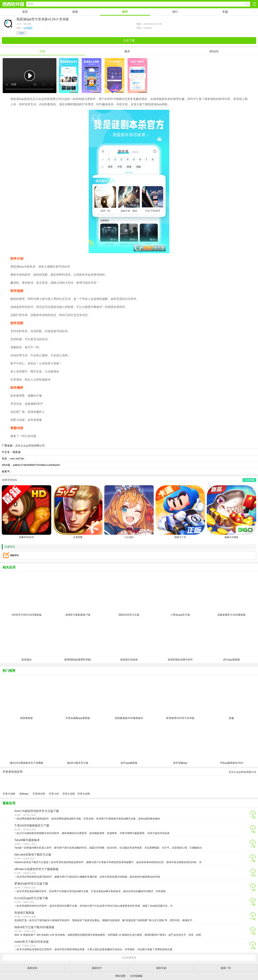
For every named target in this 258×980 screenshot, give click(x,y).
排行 (175, 12)
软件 (125, 12)
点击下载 (129, 40)
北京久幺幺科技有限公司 (30, 446)
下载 (253, 817)
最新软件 (97, 968)
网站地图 (120, 976)
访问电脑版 (136, 976)
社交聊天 (28, 28)
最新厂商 (226, 968)
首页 (25, 12)
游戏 (75, 12)
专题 (225, 12)
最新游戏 (32, 968)
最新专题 (161, 968)
